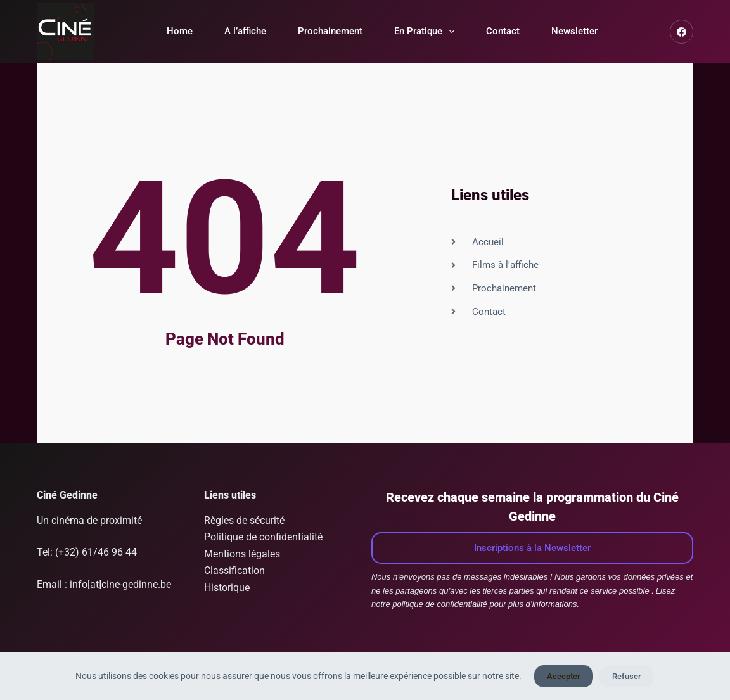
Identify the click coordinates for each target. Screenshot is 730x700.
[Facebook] (682, 32)
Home (180, 31)
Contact (503, 31)
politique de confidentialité (440, 604)
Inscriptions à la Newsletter (532, 548)
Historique (227, 588)
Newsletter (574, 31)
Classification (234, 570)
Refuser (627, 676)
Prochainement (330, 31)
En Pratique (427, 32)
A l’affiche (245, 31)
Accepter (564, 676)
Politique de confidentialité (263, 537)
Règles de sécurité (244, 520)
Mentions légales (242, 554)
